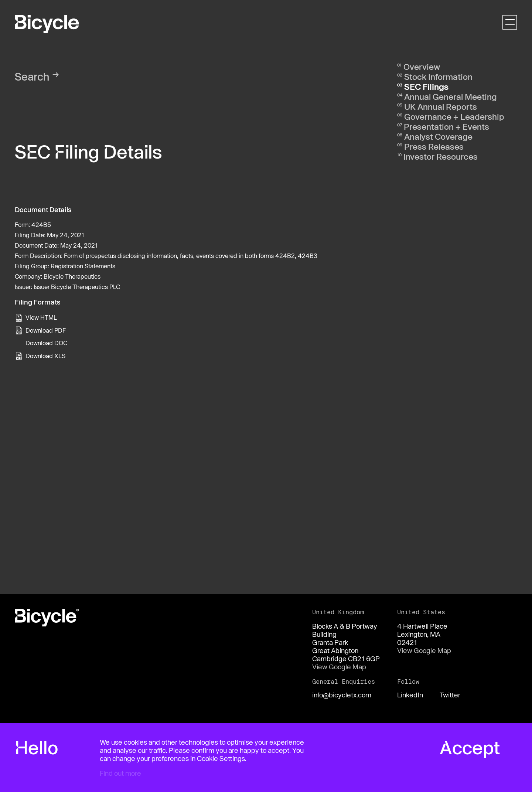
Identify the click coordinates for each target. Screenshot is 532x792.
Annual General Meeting (451, 96)
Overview (422, 67)
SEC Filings (426, 86)
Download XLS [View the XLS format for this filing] (45, 356)
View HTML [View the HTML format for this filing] (41, 317)
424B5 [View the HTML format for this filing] (41, 225)
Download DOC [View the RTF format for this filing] (46, 343)
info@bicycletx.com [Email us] (342, 695)
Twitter (450, 695)
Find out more (120, 773)
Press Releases (434, 146)
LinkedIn (410, 695)
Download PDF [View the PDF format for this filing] (46, 330)
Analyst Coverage (438, 136)
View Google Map (339, 667)
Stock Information (438, 77)
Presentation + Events (446, 126)
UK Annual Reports (441, 106)
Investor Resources (441, 156)
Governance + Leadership (454, 116)
